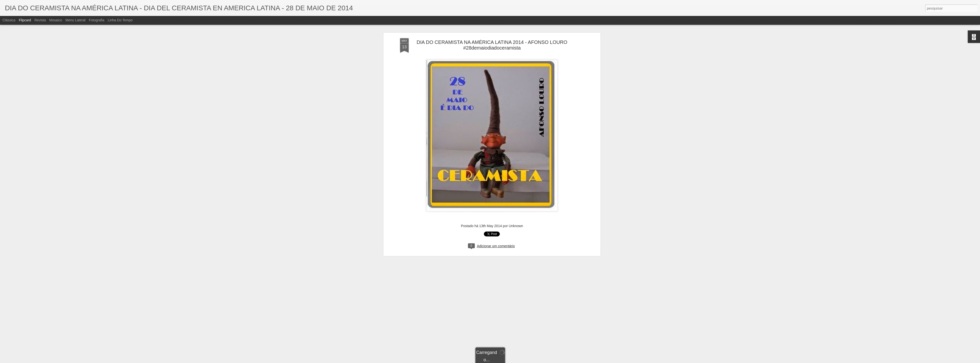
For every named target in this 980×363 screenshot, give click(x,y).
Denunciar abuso (526, 360)
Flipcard (25, 20)
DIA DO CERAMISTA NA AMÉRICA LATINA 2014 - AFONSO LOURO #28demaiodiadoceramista (492, 32)
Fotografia (97, 20)
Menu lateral (75, 20)
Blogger (509, 360)
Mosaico (56, 20)
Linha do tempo (120, 20)
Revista (40, 20)
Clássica (9, 20)
